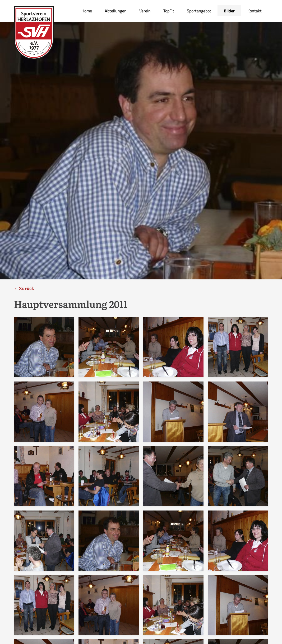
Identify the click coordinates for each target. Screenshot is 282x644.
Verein (145, 11)
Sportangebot (199, 11)
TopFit (169, 11)
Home (87, 11)
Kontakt (255, 11)
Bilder (229, 11)
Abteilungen (116, 11)
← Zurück (24, 288)
